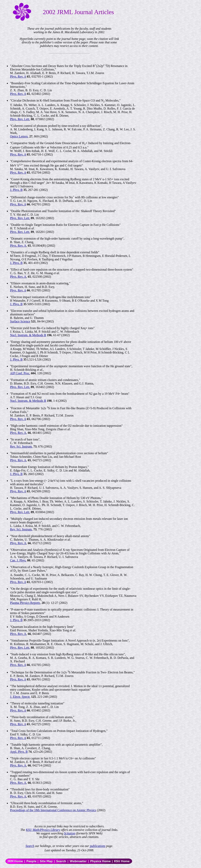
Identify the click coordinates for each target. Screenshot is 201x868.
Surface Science (20, 321)
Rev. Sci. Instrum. (21, 446)
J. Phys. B (16, 190)
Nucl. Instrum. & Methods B (28, 335)
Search (30, 846)
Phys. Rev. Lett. (20, 119)
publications (98, 846)
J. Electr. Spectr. (20, 697)
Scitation (70, 833)
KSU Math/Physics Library (43, 830)
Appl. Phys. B (19, 752)
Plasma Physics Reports (25, 603)
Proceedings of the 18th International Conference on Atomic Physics (53, 810)
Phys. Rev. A (18, 76)
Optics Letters (19, 136)
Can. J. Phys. (18, 560)
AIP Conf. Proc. (20, 373)
